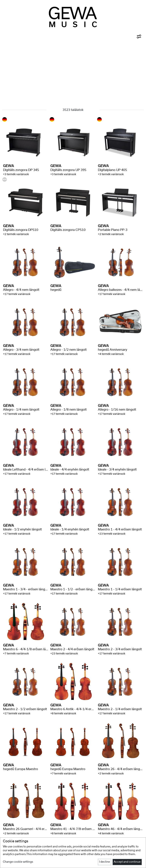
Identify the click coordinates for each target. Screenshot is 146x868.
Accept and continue (127, 862)
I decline (104, 862)
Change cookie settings (18, 862)
